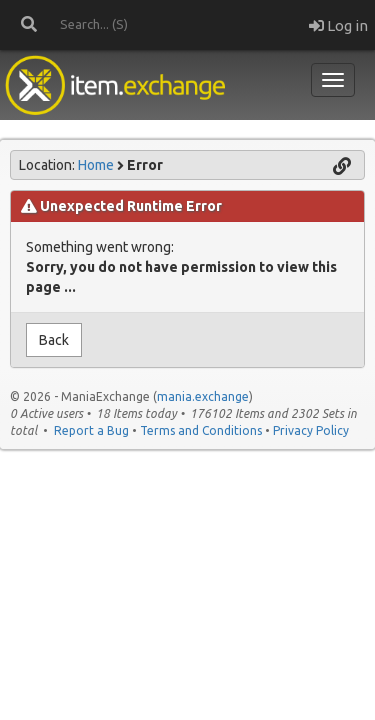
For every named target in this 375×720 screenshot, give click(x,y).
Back (54, 340)
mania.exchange (203, 396)
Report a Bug (91, 430)
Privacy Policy (311, 430)
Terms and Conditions (201, 430)
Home (96, 165)
